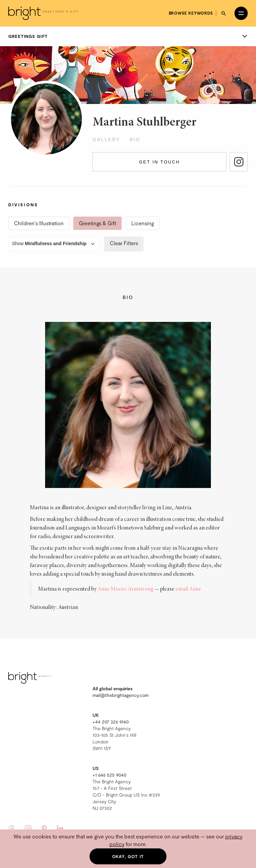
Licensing (143, 223)
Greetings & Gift (97, 223)
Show (54, 244)
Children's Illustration (39, 223)
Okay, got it (128, 856)
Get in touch (160, 162)
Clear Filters (124, 243)
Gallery (106, 140)
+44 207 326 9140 (111, 722)
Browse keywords (191, 13)
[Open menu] (241, 13)
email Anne (188, 589)
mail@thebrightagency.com (121, 695)
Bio (135, 140)
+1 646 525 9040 (109, 775)
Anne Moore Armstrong (126, 589)
